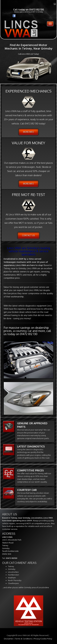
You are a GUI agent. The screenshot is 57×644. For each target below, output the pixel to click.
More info (28, 132)
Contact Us (28, 235)
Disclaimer (9, 639)
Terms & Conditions (23, 639)
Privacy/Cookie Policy (43, 639)
